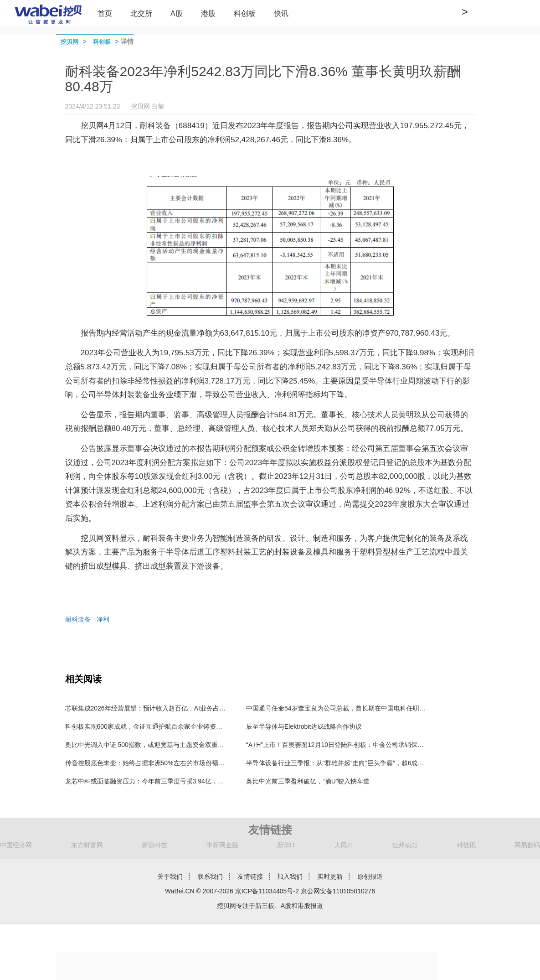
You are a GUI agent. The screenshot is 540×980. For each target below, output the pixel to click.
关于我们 (170, 876)
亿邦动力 (405, 845)
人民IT (344, 845)
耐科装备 (78, 619)
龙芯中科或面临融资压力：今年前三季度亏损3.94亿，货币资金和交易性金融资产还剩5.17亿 (196, 781)
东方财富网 (87, 845)
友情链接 (250, 876)
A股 (177, 13)
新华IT (286, 845)
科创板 (245, 13)
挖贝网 (69, 42)
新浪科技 (154, 845)
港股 (208, 13)
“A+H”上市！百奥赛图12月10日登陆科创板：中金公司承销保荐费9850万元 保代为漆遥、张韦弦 (381, 745)
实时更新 (330, 876)
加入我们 (290, 876)
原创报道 (370, 876)
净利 (103, 619)
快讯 (281, 13)
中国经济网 (16, 845)
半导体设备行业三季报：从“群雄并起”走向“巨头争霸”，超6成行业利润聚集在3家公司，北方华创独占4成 (393, 763)
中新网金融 (222, 845)
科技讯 (466, 845)
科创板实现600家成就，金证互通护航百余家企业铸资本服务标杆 (157, 726)
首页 (105, 13)
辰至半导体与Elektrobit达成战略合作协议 (304, 726)
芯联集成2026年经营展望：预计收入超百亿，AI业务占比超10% (155, 708)
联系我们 (210, 876)
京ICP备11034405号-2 (267, 891)
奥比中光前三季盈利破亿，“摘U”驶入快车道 (308, 781)
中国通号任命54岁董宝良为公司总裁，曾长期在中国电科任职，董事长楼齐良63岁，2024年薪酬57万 (388, 708)
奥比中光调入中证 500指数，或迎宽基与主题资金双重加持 (148, 745)
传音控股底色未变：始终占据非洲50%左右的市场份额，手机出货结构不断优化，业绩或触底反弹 (202, 763)
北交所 (141, 13)
